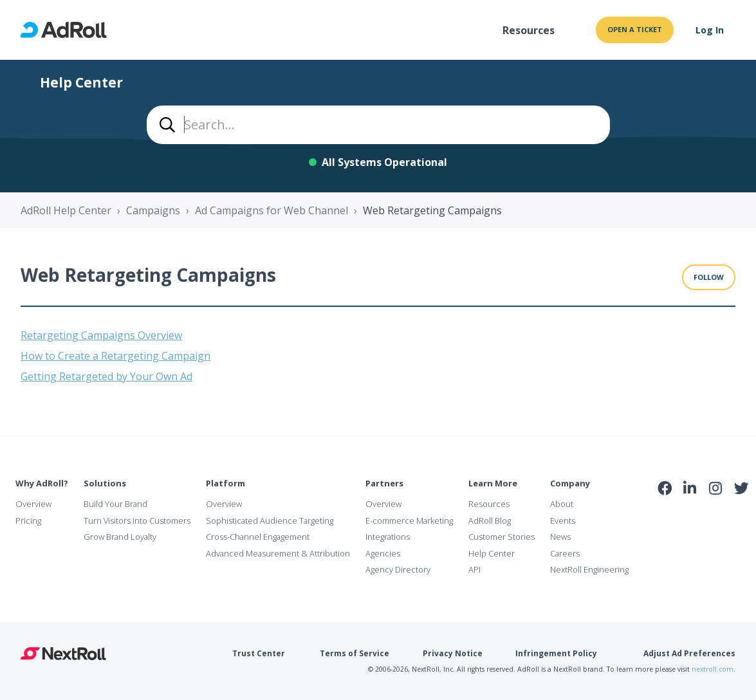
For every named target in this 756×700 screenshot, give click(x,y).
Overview (33, 504)
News (560, 537)
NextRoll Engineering (589, 569)
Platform (226, 483)
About (562, 504)
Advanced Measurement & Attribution (278, 553)
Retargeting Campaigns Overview (101, 335)
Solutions (105, 483)
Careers (565, 553)
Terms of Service (355, 653)
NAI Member (704, 516)
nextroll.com (713, 669)
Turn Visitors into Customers (137, 520)
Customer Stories (502, 537)
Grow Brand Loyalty (120, 537)
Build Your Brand (115, 504)
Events (563, 520)
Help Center (492, 553)
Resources (529, 30)
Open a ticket (635, 29)
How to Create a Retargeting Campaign (115, 356)
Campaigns (153, 210)
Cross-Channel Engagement (258, 537)
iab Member (665, 517)
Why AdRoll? (42, 483)
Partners (384, 483)
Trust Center (259, 653)
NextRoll (63, 654)
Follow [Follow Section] (709, 277)
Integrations (388, 537)
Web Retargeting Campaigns (432, 210)
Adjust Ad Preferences (689, 653)
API (475, 569)
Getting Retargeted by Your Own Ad (106, 376)
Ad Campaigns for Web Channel (272, 210)
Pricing (28, 520)
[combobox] (378, 125)
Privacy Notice (453, 653)
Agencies (383, 553)
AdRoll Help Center (66, 210)
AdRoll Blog (490, 520)
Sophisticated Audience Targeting (270, 520)
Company (570, 483)
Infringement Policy (556, 653)
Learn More (493, 483)
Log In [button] (710, 30)
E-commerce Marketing (409, 520)
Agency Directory (398, 569)
